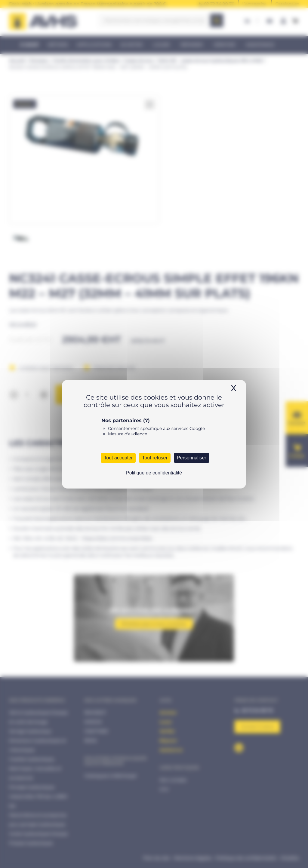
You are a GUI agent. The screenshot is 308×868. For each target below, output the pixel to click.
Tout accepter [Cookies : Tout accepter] (118, 458)
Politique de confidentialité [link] (154, 473)
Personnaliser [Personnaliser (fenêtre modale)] (192, 458)
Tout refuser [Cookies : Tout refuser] (155, 458)
